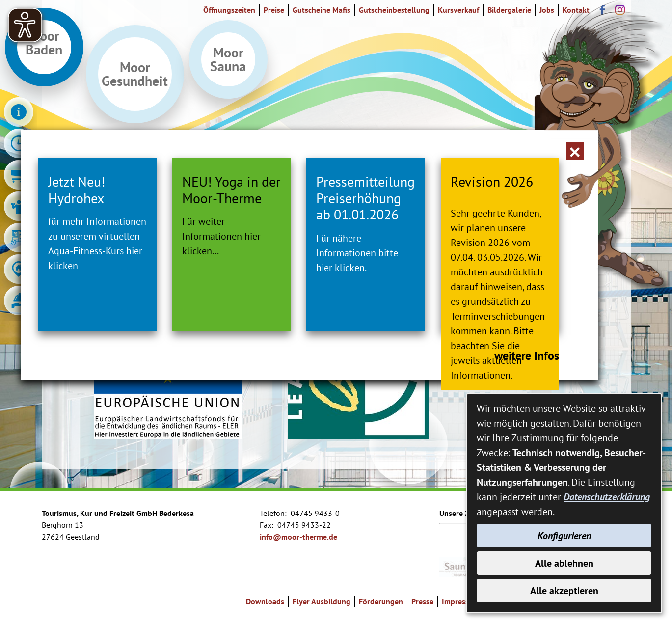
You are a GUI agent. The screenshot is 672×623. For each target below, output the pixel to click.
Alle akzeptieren (564, 591)
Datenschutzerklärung (607, 497)
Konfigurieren (564, 536)
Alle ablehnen (564, 563)
